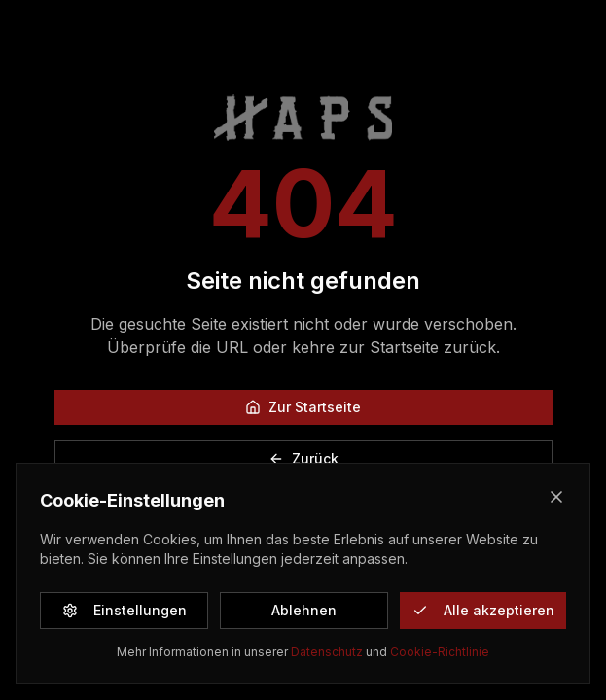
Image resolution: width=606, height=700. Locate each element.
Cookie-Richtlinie (440, 652)
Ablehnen (304, 610)
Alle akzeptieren (483, 610)
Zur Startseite (303, 407)
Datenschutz (327, 652)
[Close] (556, 497)
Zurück (303, 458)
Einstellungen (125, 610)
